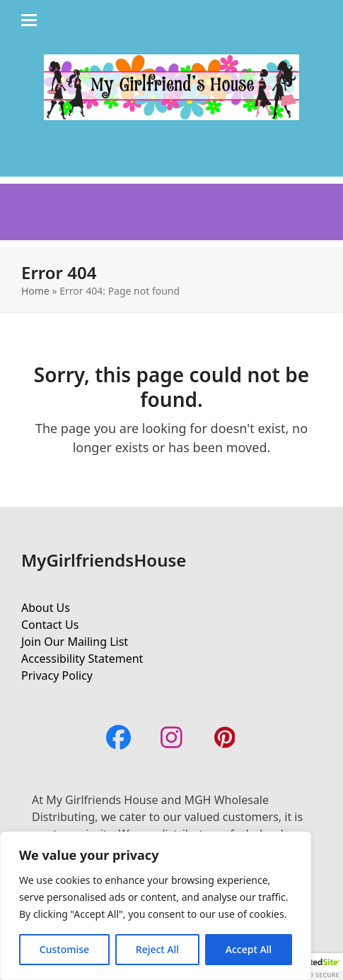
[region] (156, 906)
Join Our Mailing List (75, 642)
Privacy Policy (57, 675)
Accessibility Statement (82, 659)
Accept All (249, 949)
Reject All (157, 949)
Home (35, 291)
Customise (64, 949)
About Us (46, 608)
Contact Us (50, 625)
